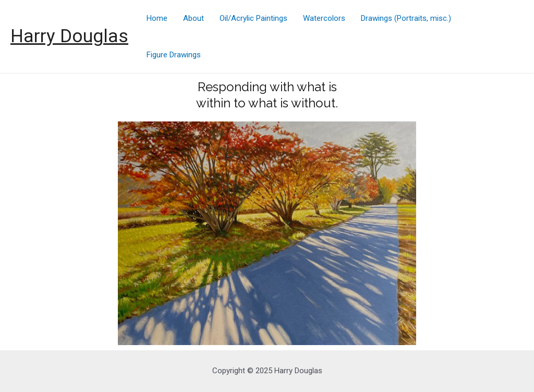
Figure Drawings (174, 55)
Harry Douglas (69, 36)
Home (157, 18)
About (193, 18)
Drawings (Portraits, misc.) (406, 18)
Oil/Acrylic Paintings (253, 18)
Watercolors (324, 18)
